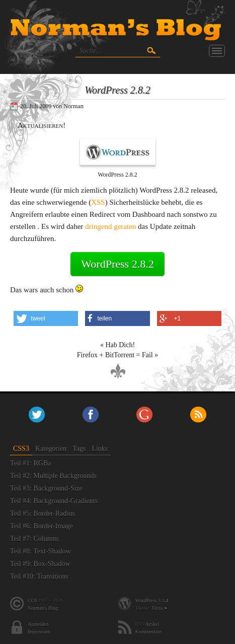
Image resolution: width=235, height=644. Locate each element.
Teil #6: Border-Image (42, 526)
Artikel (152, 624)
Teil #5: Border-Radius (43, 513)
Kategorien (51, 449)
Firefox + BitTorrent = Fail (115, 355)
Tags (79, 449)
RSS (198, 415)
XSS (98, 202)
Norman (73, 106)
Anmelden (38, 624)
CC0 (32, 600)
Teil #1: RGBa (30, 463)
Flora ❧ (160, 608)
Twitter (37, 415)
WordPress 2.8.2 (117, 264)
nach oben (118, 371)
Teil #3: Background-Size (46, 488)
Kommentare (148, 632)
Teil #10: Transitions (39, 576)
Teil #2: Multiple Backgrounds (53, 476)
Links (100, 449)
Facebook (91, 415)
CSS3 (21, 449)
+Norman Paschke (144, 415)
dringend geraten (110, 226)
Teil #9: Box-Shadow (40, 564)
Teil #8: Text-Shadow (41, 551)
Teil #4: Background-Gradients (54, 501)
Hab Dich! (120, 345)
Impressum (39, 632)
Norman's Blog (43, 608)
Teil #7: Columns (34, 539)
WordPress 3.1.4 (152, 600)
